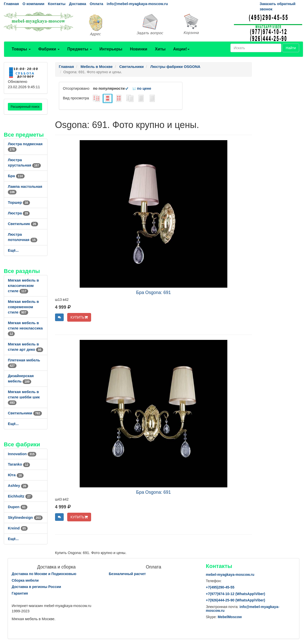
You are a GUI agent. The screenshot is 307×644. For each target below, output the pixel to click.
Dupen (18, 507)
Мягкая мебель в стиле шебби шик (24, 397)
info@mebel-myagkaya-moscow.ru (137, 4)
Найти (291, 48)
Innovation (22, 454)
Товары (21, 49)
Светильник (23, 224)
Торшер (19, 203)
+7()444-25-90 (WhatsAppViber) (235, 600)
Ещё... (13, 250)
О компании (33, 4)
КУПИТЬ (79, 317)
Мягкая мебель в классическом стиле (23, 286)
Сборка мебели (25, 580)
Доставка (78, 4)
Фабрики (49, 49)
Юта (16, 475)
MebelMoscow (230, 617)
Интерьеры (111, 49)
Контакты (57, 4)
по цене (142, 88)
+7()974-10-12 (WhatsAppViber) (235, 594)
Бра (16, 176)
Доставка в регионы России (36, 587)
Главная (11, 4)
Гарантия (20, 593)
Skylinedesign (25, 518)
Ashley (18, 486)
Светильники (25, 413)
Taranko (19, 464)
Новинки (139, 49)
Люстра (19, 213)
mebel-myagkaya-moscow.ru (230, 575)
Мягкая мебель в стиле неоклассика (25, 328)
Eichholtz (20, 496)
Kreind (18, 528)
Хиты (160, 49)
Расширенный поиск (25, 107)
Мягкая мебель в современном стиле (23, 307)
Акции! (181, 49)
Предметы (80, 49)
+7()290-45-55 (220, 587)
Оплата (96, 4)
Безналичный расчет (127, 574)
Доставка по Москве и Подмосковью (44, 574)
